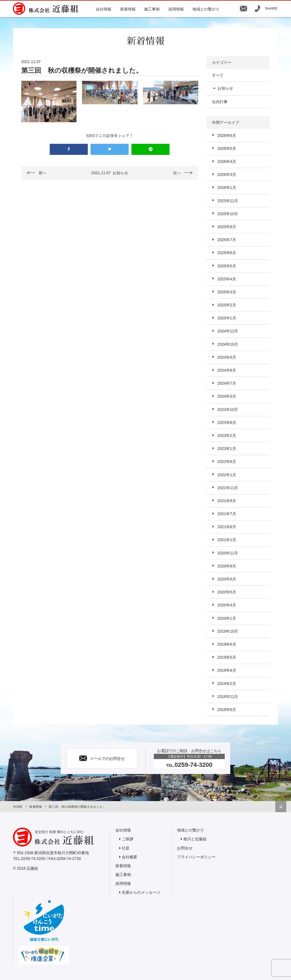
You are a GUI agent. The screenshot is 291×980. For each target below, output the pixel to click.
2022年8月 (227, 462)
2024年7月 (227, 383)
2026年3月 (227, 174)
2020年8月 (227, 579)
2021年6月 (227, 527)
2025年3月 (227, 292)
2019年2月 (227, 684)
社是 (126, 848)
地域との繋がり (191, 830)
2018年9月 (227, 710)
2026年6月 (227, 135)
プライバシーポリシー (196, 857)
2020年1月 (227, 618)
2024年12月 (228, 331)
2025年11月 (228, 201)
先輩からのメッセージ (141, 892)
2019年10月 (228, 631)
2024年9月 (227, 357)
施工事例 (123, 875)
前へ (43, 173)
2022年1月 (227, 475)
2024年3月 (227, 396)
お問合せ (185, 848)
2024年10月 (228, 344)
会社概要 (129, 857)
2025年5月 (227, 266)
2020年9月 (227, 566)
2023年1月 (227, 449)
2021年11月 (228, 488)
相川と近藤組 (195, 839)
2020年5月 (227, 592)
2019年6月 (227, 644)
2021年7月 (227, 514)
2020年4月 (227, 605)
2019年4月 (227, 670)
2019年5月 (227, 657)
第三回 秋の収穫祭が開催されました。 (77, 807)
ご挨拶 (128, 839)
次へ (177, 173)
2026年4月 (227, 161)
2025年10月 (228, 214)
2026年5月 (227, 148)
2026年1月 (227, 187)
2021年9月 (227, 501)
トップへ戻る (281, 807)
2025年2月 (227, 305)
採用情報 (123, 883)
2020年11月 (228, 553)
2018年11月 (228, 697)
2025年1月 (227, 318)
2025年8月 (227, 227)
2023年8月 (227, 423)
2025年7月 (227, 240)
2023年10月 (228, 410)
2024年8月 (227, 370)
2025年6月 (227, 253)
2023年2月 (227, 436)
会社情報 (123, 830)
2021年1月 (227, 540)
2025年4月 (227, 279)
